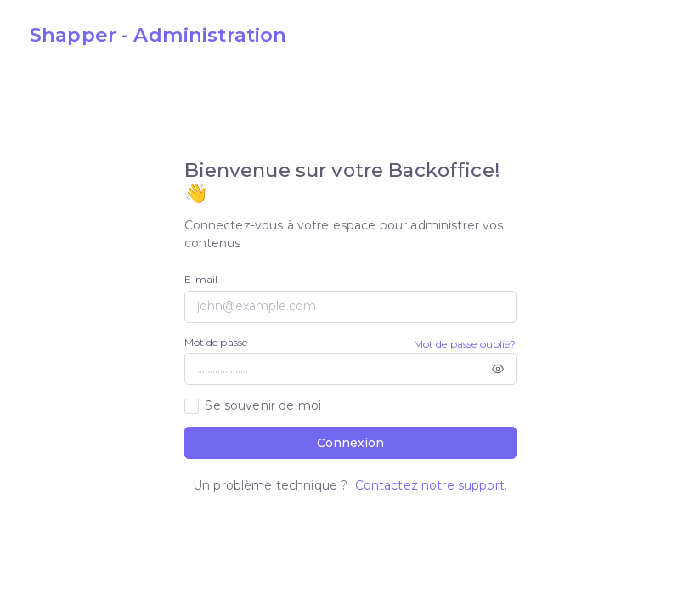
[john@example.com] (350, 307)
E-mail (201, 279)
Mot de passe (216, 342)
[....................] (332, 369)
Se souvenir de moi (263, 405)
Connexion (350, 443)
